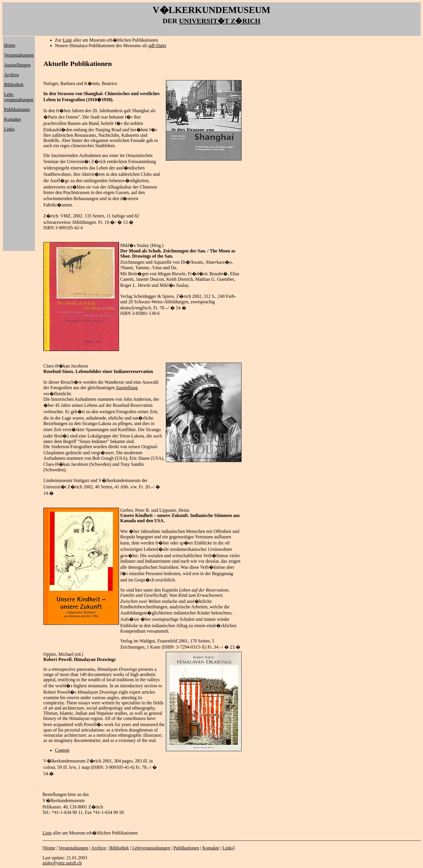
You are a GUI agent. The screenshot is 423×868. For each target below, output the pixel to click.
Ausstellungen (17, 65)
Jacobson (80, 366)
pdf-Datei (157, 46)
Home (10, 45)
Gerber (127, 510)
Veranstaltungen (19, 55)
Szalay (143, 245)
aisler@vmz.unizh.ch (62, 863)
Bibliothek (14, 85)
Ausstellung (127, 388)
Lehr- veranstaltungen (19, 97)
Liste (67, 40)
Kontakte (13, 119)
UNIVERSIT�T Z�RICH (220, 21)
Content (62, 750)
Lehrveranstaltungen (151, 848)
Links (9, 129)
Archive (12, 75)
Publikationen (17, 109)
